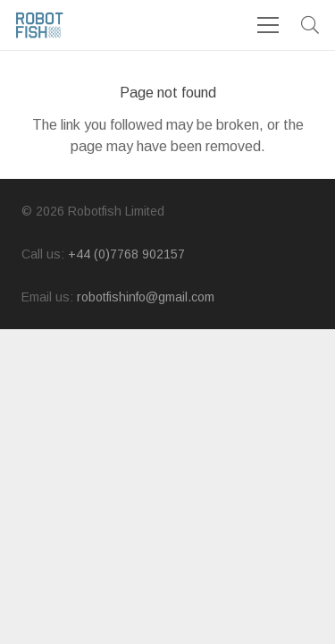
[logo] (39, 25)
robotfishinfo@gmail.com (146, 297)
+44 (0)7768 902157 (126, 254)
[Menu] (268, 25)
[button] (310, 25)
